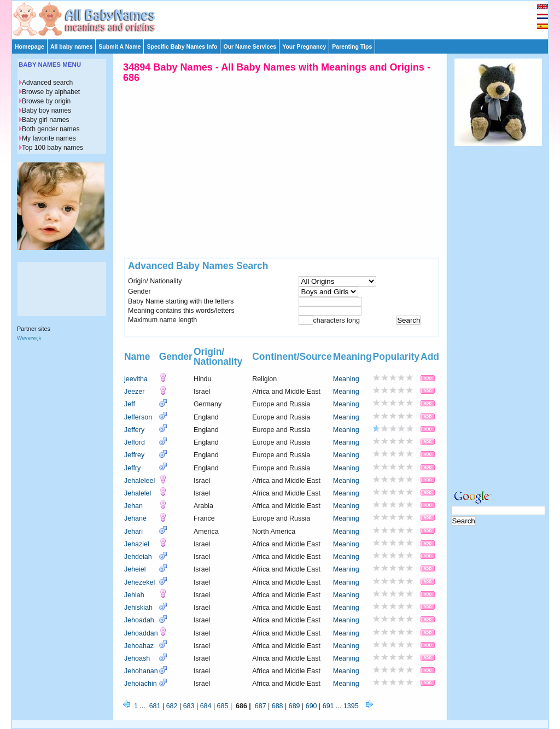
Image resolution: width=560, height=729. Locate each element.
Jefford (135, 442)
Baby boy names (46, 110)
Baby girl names (46, 120)
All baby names (71, 46)
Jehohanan (141, 671)
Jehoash (137, 658)
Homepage (30, 46)
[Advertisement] (285, 18)
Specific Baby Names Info (182, 46)
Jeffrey (134, 455)
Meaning (346, 379)
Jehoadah (139, 620)
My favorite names (49, 138)
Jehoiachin (141, 684)
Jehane (135, 518)
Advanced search (47, 83)
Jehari (133, 532)
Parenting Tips (352, 46)
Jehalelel (138, 493)
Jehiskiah (138, 608)
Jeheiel (135, 569)
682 (172, 706)
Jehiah (134, 595)
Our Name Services (250, 46)
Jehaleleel (139, 481)
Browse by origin (46, 101)
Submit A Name (119, 46)
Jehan (133, 506)
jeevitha (136, 379)
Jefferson (138, 417)
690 (311, 706)
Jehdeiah (138, 557)
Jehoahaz (139, 646)
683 (189, 706)
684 (206, 706)
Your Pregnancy (304, 46)
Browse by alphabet (51, 92)
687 (261, 706)
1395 (351, 706)
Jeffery (134, 430)
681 (155, 706)
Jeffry (132, 468)
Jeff (130, 404)
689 (294, 706)
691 (328, 706)
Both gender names (51, 129)
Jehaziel (137, 544)
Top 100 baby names (52, 148)
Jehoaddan (141, 633)
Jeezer (134, 392)
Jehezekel (139, 582)
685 (223, 706)
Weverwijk (29, 338)
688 (278, 706)
